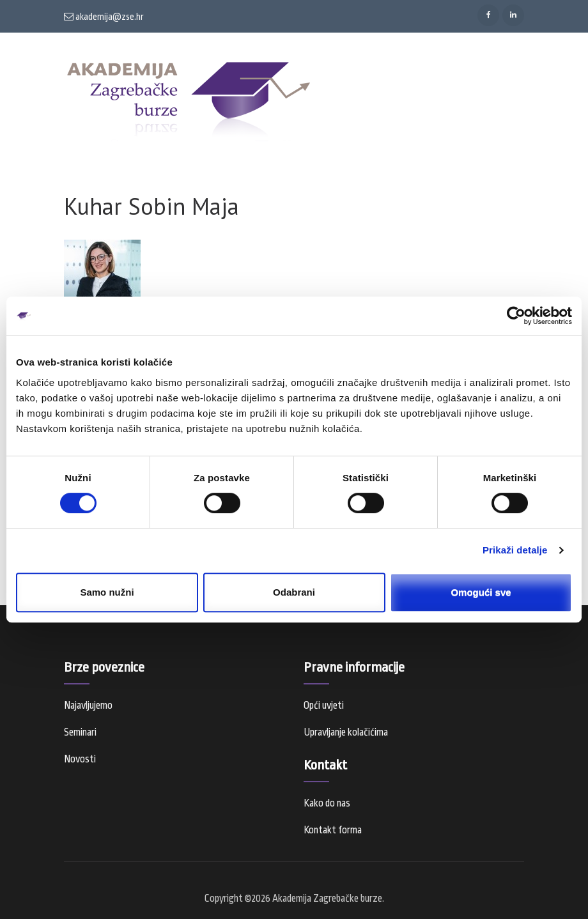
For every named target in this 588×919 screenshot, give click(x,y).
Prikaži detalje (515, 550)
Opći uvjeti (324, 706)
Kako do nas (327, 803)
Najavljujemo (88, 706)
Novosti (80, 759)
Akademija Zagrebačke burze (327, 899)
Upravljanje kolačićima (346, 732)
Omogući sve (481, 592)
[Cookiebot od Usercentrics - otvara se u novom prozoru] (516, 316)
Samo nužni (107, 592)
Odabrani (294, 592)
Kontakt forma (333, 830)
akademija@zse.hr (104, 17)
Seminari (80, 732)
